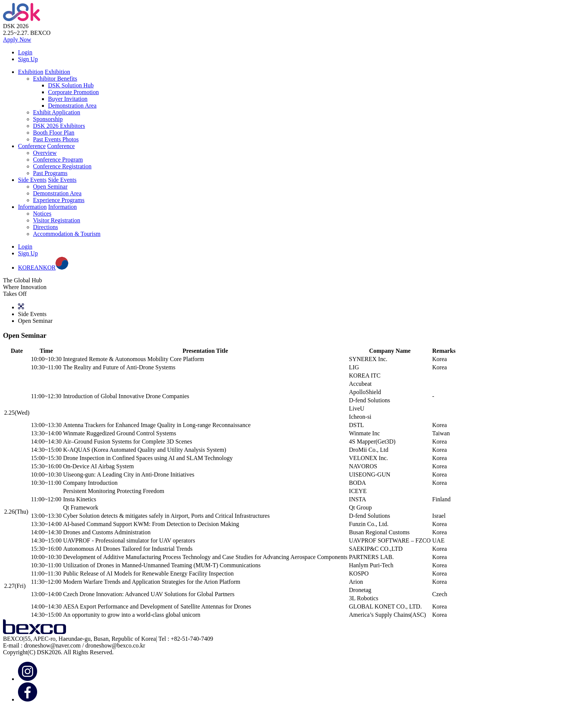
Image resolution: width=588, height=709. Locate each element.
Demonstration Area (72, 106)
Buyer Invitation (68, 99)
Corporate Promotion (73, 92)
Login (25, 52)
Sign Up (28, 59)
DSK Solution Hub (71, 85)
